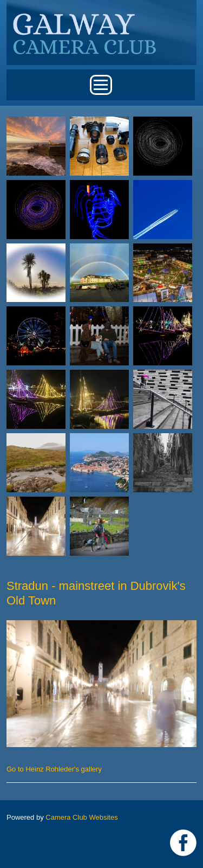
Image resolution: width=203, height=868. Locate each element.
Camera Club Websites (81, 817)
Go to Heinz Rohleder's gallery (54, 769)
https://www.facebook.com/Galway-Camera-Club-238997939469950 (183, 843)
